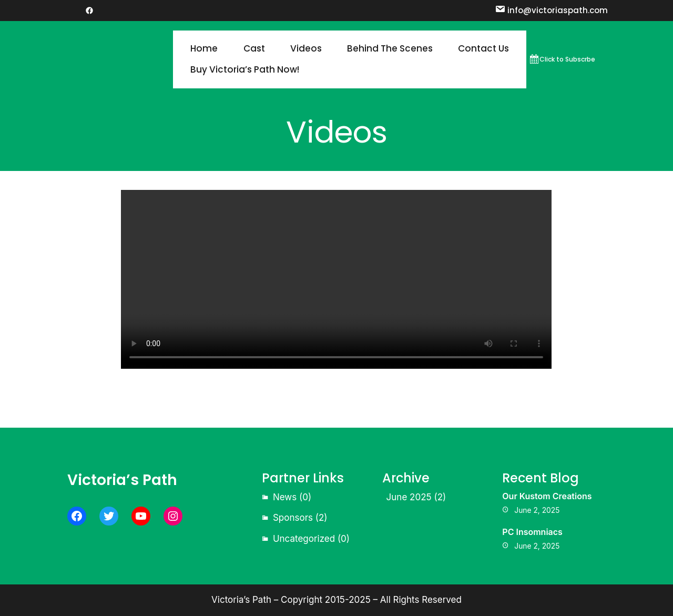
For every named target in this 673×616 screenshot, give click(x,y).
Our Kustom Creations (547, 496)
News (285, 497)
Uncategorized (304, 539)
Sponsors (293, 518)
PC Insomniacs (532, 532)
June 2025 (409, 497)
